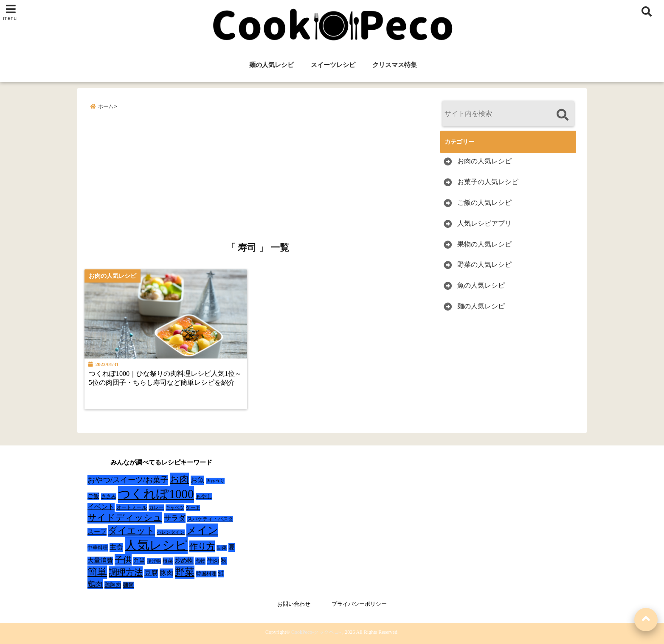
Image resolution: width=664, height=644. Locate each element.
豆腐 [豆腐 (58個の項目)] (151, 573)
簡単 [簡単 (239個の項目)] (97, 572)
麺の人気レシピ (272, 65)
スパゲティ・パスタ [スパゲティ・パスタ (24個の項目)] (210, 519)
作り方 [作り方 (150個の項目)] (202, 546)
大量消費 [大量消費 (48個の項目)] (100, 560)
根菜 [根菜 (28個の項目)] (168, 561)
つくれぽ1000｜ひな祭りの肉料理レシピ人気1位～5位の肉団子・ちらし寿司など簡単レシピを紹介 (165, 378)
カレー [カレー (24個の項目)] (156, 508)
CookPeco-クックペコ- (316, 632)
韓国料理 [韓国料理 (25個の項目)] (206, 574)
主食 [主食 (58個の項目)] (116, 547)
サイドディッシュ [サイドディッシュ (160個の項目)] (125, 518)
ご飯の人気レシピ (484, 203)
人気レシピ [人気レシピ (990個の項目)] (156, 545)
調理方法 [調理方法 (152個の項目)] (126, 572)
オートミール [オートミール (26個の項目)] (132, 507)
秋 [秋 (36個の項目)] (224, 561)
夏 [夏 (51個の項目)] (232, 547)
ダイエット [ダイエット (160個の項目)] (132, 531)
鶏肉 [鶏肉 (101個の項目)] (95, 584)
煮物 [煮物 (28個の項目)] (200, 561)
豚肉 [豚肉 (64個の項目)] (166, 573)
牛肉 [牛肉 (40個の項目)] (213, 560)
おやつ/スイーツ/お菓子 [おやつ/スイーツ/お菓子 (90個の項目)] (128, 480)
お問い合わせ (294, 604)
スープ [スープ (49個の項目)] (97, 532)
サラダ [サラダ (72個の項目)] (175, 518)
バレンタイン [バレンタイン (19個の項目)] (171, 532)
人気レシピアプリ (484, 223)
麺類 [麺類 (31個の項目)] (128, 585)
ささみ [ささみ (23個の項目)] (109, 496)
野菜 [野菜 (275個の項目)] (185, 572)
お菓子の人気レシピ (488, 182)
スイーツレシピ (333, 65)
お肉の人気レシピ (484, 161)
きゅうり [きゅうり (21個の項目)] (215, 481)
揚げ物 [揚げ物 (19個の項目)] (154, 561)
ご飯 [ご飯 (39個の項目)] (93, 496)
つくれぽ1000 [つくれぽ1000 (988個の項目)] (156, 494)
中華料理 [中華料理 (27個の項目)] (98, 548)
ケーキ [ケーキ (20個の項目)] (193, 507)
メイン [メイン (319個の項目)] (202, 530)
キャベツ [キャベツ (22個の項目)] (175, 507)
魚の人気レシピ (481, 285)
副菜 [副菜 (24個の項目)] (222, 548)
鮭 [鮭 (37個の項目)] (221, 573)
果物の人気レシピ (484, 244)
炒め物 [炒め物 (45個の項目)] (184, 560)
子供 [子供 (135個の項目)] (123, 560)
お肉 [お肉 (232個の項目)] (179, 479)
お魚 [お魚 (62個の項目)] (197, 480)
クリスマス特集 (395, 65)
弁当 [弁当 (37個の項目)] (139, 561)
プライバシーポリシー (359, 604)
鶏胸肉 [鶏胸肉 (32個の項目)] (113, 585)
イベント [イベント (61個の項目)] (101, 507)
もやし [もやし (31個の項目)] (204, 496)
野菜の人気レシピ (484, 265)
